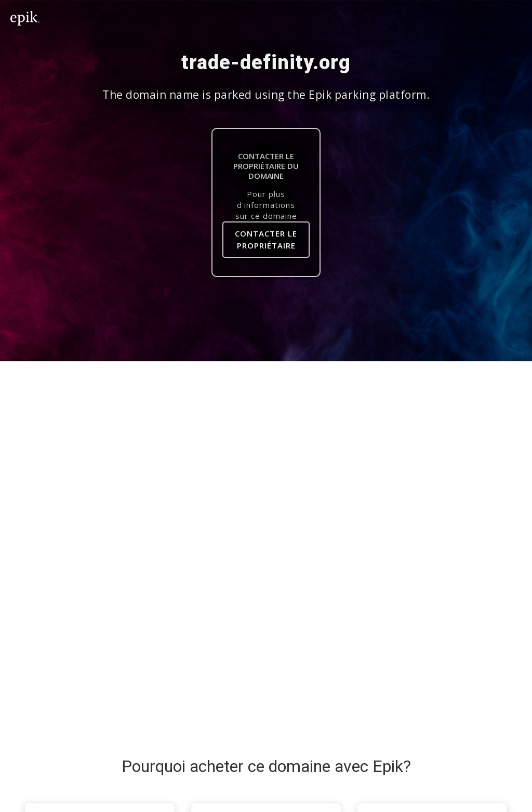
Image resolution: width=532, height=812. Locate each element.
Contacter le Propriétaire (266, 239)
